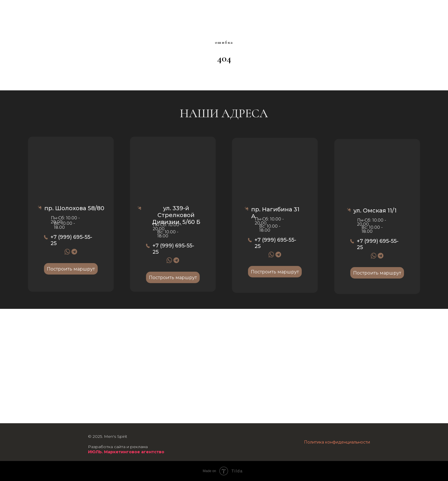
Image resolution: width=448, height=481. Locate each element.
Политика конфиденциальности (337, 442)
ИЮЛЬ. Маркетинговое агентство (126, 452)
